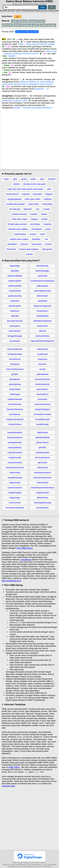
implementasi (20, 234)
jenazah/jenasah (43, 379)
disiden (16, 184)
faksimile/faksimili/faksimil (42, 341)
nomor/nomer (15, 503)
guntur (24, 179)
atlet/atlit (15, 316)
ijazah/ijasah (15, 414)
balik (15, 21)
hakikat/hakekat (15, 399)
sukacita (26, 194)
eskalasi (34, 214)
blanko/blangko (42, 271)
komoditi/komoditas (42, 414)
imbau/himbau (15, 424)
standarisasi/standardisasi (42, 488)
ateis (42, 179)
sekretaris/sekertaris (42, 478)
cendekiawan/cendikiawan (42, 281)
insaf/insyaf (42, 354)
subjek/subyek (42, 493)
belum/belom (15, 331)
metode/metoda (15, 463)
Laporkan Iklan (8, 786)
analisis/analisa (15, 296)
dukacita (47, 224)
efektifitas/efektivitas (42, 321)
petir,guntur (47, 249)
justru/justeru (42, 389)
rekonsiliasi (37, 244)
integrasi (49, 194)
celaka (44, 214)
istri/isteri (42, 364)
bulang (33, 21)
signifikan (36, 239)
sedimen (24, 244)
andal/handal (15, 291)
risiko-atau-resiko (32, 199)
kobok (18, 25)
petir (15, 179)
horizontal (11, 249)
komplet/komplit (42, 419)
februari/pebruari (15, 349)
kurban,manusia (19, 214)
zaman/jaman (42, 508)
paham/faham (42, 442)
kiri (18, 17)
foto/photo (15, 364)
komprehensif (12, 194)
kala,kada (37, 194)
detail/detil (43, 301)
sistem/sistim (42, 483)
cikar (41, 21)
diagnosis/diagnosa (42, 306)
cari (38, 209)
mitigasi (34, 219)
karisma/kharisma (42, 404)
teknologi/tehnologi (42, 503)
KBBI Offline (14, 768)
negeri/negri (15, 498)
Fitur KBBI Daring (25, 548)
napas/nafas (15, 483)
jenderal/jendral (42, 384)
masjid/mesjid (15, 457)
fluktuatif (28, 209)
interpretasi (47, 204)
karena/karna (42, 394)
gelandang (8, 25)
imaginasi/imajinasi (15, 419)
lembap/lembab (15, 442)
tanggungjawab (14, 199)
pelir (49, 189)
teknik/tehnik (42, 498)
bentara (24, 21)
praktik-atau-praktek (16, 204)
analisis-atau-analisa (19, 239)
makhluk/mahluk (15, 452)
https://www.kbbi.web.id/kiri (27, 32)
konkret (48, 244)
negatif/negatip (15, 493)
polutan (29, 254)
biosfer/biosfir (42, 266)
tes (46, 239)
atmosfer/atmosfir (15, 321)
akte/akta (15, 271)
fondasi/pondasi (15, 354)
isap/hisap (43, 359)
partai (35, 25)
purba (48, 229)
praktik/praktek (43, 452)
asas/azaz (15, 311)
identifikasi (12, 244)
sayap (52, 25)
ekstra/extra (42, 326)
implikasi (48, 199)
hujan (6, 179)
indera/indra (43, 349)
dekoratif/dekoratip (42, 291)
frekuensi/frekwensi (15, 369)
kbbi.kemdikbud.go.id (11, 581)
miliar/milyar (15, 473)
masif (42, 234)
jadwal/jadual (42, 374)
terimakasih (37, 229)
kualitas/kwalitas (15, 432)
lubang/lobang (15, 447)
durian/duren (42, 311)
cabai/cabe (42, 276)
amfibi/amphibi (15, 286)
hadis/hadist (15, 389)
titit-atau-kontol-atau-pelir (34, 184)
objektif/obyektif (42, 437)
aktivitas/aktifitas (15, 276)
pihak (44, 25)
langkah (27, 25)
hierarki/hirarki (15, 404)
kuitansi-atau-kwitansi (29, 249)
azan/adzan (15, 326)
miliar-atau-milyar (20, 219)
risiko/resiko (43, 468)
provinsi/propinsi (42, 457)
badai (33, 179)
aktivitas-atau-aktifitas (18, 229)
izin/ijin (42, 369)
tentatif (44, 219)
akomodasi (35, 224)
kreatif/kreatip (42, 424)
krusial (47, 209)
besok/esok (15, 341)
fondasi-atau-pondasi (17, 224)
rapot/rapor (42, 463)
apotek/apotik (15, 306)
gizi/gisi (15, 374)
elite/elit (42, 331)
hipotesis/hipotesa (15, 409)
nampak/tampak (15, 478)
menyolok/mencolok (15, 468)
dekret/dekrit (42, 296)
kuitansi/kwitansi (15, 437)
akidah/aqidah (15, 281)
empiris (33, 234)
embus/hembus (42, 336)
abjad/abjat (15, 266)
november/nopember (15, 508)
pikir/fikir (42, 447)
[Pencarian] (21, 7)
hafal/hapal (15, 394)
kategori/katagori (42, 409)
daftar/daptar (42, 286)
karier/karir (42, 399)
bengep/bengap (15, 336)
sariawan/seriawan (42, 473)
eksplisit (52, 179)
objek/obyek (42, 432)
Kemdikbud (26, 559)
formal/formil (15, 359)
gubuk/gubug (15, 384)
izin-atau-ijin (15, 209)
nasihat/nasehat (15, 488)
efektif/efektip (43, 316)
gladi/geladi (15, 379)
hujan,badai (33, 204)
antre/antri (15, 301)
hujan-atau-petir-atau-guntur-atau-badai (25, 189)
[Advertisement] (29, 138)
